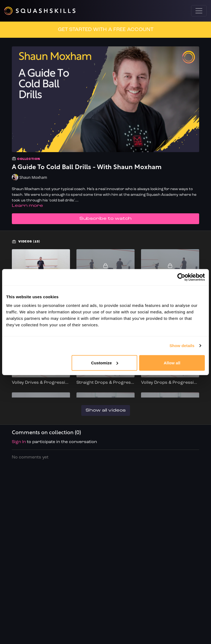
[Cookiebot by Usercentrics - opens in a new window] (181, 277)
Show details (182, 346)
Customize (105, 363)
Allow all (172, 363)
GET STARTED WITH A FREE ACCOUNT (106, 30)
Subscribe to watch (105, 219)
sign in (19, 442)
